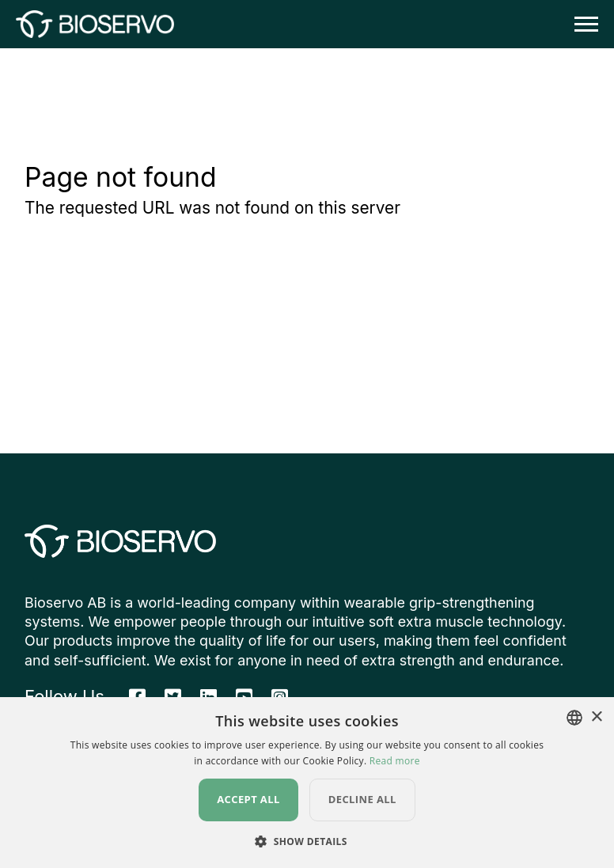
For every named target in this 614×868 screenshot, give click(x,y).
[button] (307, 841)
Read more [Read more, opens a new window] (395, 761)
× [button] (596, 717)
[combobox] (574, 718)
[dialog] (307, 783)
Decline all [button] (362, 799)
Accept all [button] (248, 799)
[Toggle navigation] (582, 24)
